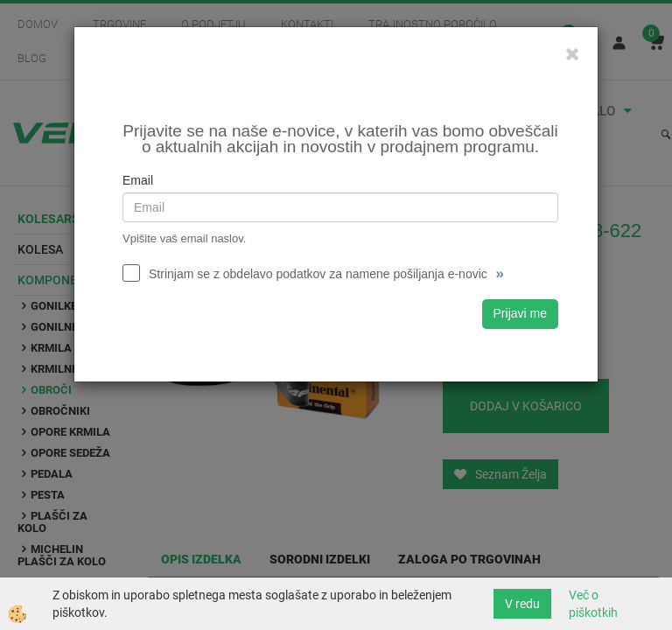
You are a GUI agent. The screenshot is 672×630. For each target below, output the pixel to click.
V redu (522, 604)
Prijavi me (520, 313)
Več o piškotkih (593, 604)
